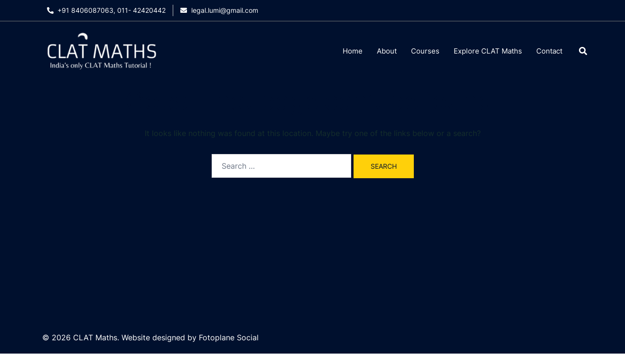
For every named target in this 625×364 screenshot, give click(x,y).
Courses (425, 51)
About (387, 51)
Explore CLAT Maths (488, 51)
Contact (549, 51)
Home (353, 51)
